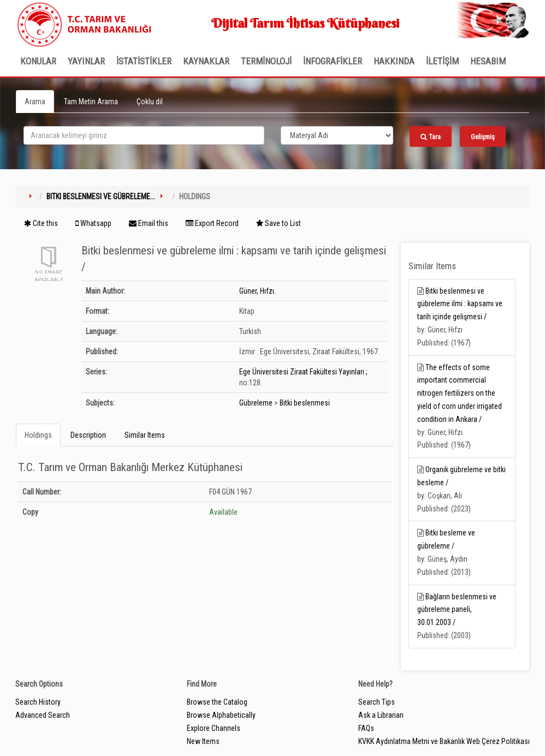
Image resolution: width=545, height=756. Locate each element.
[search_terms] (144, 135)
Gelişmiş (483, 137)
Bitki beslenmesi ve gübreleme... (101, 197)
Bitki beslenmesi (305, 403)
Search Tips (377, 702)
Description (88, 435)
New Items (203, 741)
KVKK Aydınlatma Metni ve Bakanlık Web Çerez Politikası (444, 741)
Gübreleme (256, 403)
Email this (149, 223)
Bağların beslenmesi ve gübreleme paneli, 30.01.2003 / (457, 610)
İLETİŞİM (442, 61)
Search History (38, 702)
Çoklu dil (150, 102)
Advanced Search (43, 715)
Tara (431, 137)
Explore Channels (214, 728)
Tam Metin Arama (91, 102)
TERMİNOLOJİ (266, 61)
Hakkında (394, 61)
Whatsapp (93, 223)
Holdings (38, 435)
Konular (38, 61)
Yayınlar (86, 61)
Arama (35, 102)
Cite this (41, 223)
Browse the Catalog (217, 702)
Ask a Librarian (381, 715)
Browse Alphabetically (221, 715)
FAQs (366, 728)
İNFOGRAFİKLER (333, 61)
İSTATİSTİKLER (144, 61)
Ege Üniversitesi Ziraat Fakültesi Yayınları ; (303, 372)
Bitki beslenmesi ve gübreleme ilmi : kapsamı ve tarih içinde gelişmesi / (460, 304)
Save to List (279, 223)
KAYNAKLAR (206, 61)
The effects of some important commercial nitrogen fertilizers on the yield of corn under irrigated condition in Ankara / (460, 393)
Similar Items (145, 435)
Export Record (212, 223)
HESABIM (488, 61)
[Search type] (337, 135)
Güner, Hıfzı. (257, 291)
